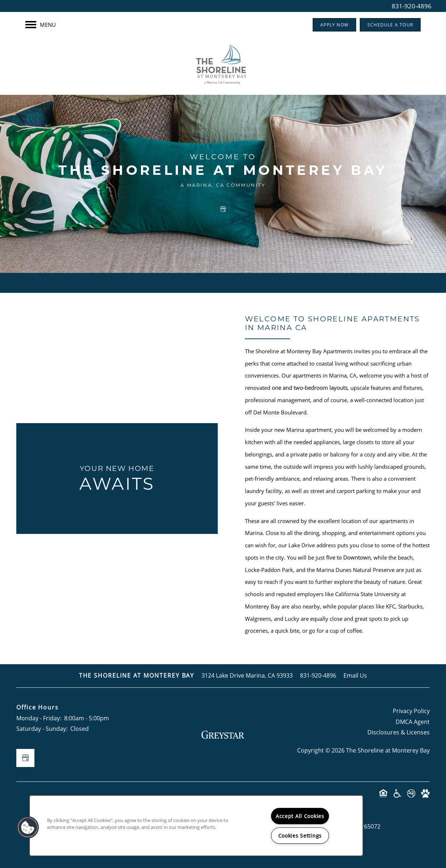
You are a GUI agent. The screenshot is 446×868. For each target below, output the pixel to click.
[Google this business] (223, 209)
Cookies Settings (300, 836)
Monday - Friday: (39, 718)
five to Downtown (348, 557)
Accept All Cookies (300, 816)
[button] (334, 25)
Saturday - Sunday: (42, 729)
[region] (196, 826)
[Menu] (41, 25)
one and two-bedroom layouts (310, 388)
